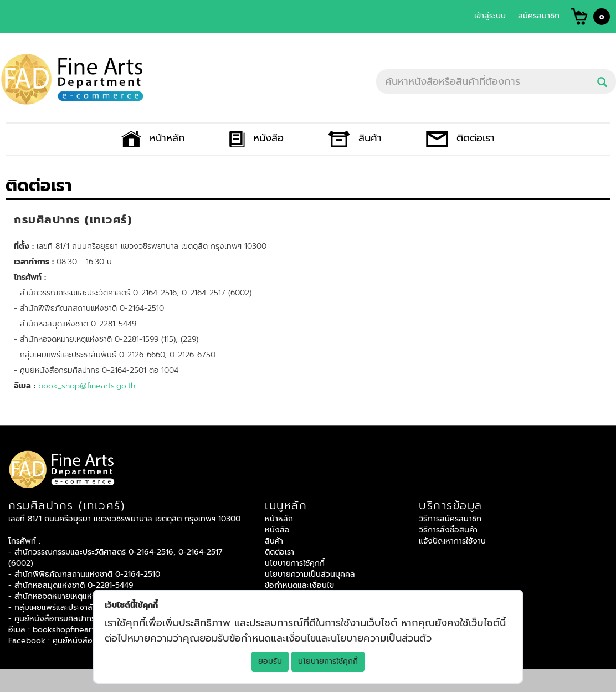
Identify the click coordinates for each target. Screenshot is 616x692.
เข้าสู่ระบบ (490, 16)
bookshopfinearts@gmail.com (88, 630)
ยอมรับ (270, 661)
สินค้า (355, 138)
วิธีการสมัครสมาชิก (450, 519)
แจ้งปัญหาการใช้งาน (452, 541)
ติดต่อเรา (460, 138)
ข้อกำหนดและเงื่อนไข (299, 585)
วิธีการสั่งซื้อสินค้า (448, 530)
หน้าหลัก (153, 138)
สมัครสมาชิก (539, 16)
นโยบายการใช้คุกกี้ (328, 661)
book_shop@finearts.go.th (87, 386)
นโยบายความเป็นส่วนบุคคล (310, 574)
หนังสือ (256, 138)
